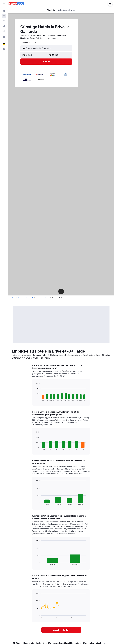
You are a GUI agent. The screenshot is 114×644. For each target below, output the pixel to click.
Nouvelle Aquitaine (43, 298)
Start (13, 298)
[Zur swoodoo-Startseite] (16, 4)
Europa (20, 298)
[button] (4, 4)
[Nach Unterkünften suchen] (4, 16)
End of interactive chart (35, 399)
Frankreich (29, 298)
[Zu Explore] (4, 31)
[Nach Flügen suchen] (4, 11)
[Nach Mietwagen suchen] (4, 21)
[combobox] (29, 43)
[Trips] (4, 37)
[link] (61, 630)
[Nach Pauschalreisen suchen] (4, 26)
